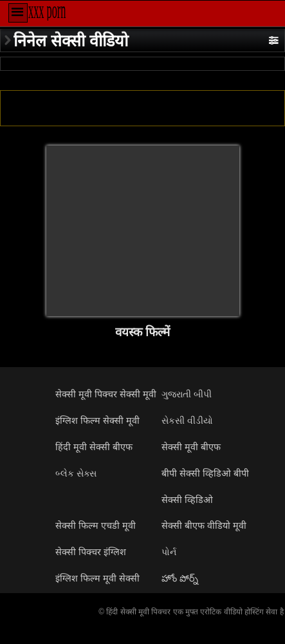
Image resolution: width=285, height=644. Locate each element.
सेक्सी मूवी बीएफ (191, 447)
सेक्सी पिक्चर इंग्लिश (91, 552)
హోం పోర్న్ (180, 578)
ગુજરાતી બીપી (187, 394)
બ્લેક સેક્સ (76, 473)
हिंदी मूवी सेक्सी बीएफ (94, 447)
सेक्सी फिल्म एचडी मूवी (96, 526)
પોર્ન (169, 552)
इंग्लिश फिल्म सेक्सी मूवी (97, 421)
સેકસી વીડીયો (187, 421)
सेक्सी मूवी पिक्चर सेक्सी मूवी (106, 394)
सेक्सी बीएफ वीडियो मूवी (204, 526)
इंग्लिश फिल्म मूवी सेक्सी (97, 578)
